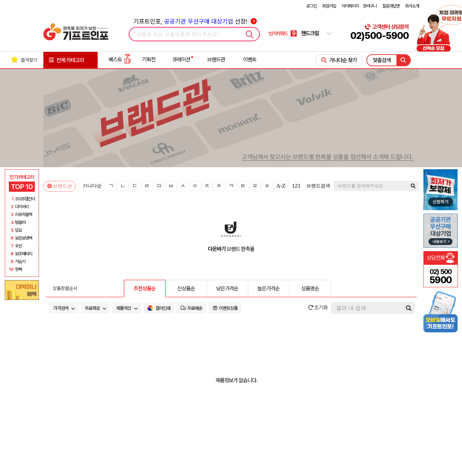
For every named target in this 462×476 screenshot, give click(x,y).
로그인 (311, 6)
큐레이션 (181, 60)
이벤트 (250, 60)
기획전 (149, 60)
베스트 (120, 60)
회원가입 (329, 6)
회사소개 (412, 6)
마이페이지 (350, 6)
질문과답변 (391, 6)
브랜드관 (216, 60)
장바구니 (370, 6)
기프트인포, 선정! (195, 21)
